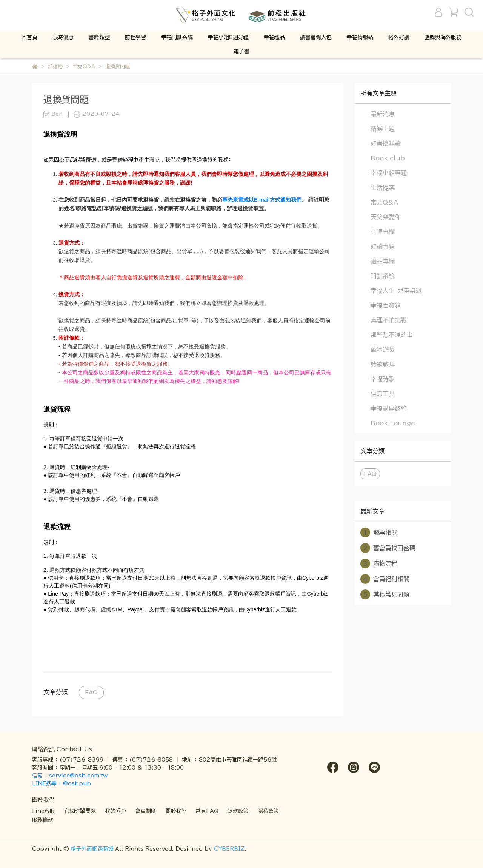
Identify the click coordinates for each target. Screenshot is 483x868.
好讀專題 (383, 246)
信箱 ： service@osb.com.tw (71, 776)
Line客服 (44, 811)
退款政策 (238, 811)
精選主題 (383, 129)
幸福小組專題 (389, 173)
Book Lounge (393, 423)
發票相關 (379, 532)
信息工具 (383, 394)
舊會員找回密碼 (388, 548)
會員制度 (146, 811)
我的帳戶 (115, 811)
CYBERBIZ (229, 849)
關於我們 (176, 811)
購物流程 (379, 563)
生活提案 (383, 188)
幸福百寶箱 (386, 305)
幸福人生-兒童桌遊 (396, 291)
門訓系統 (383, 276)
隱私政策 (268, 811)
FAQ (91, 692)
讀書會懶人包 (316, 37)
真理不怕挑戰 (389, 320)
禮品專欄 (383, 261)
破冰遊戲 (383, 349)
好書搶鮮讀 (386, 143)
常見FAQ (207, 811)
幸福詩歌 (383, 379)
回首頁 (29, 37)
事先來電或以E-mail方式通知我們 (262, 200)
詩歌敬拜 (383, 364)
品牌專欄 (383, 232)
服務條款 (43, 820)
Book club (388, 158)
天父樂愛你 (386, 217)
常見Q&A (384, 202)
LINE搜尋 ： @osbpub (62, 783)
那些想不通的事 (392, 335)
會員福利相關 (385, 579)
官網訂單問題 (80, 811)
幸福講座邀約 (389, 408)
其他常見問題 (385, 594)
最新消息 (383, 114)
